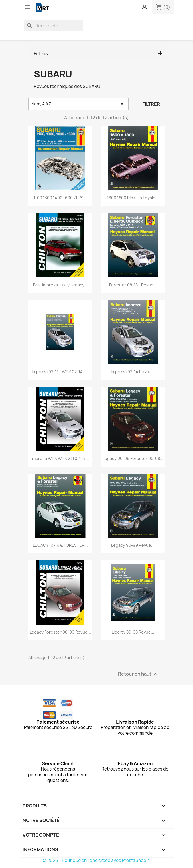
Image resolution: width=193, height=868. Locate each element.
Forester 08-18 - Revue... (133, 285)
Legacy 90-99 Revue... (133, 545)
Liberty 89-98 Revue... (133, 632)
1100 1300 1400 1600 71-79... (60, 198)
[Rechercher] (54, 26)
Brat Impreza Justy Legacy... (60, 285)
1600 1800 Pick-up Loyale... (133, 198)
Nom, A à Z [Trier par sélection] (79, 104)
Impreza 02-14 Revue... (133, 372)
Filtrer (151, 104)
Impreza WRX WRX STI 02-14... (60, 458)
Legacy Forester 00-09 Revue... (60, 632)
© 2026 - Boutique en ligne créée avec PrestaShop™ (96, 860)
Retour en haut (139, 674)
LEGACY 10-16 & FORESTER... (60, 545)
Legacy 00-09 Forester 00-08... (133, 458)
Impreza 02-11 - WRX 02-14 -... (60, 372)
